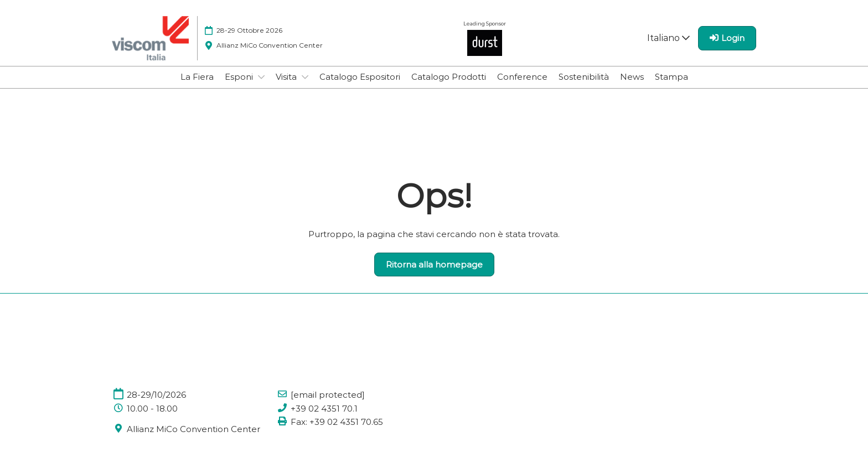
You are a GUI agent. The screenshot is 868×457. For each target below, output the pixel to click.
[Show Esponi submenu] (261, 77)
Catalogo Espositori (360, 77)
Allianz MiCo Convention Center (193, 429)
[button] (434, 265)
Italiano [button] (668, 38)
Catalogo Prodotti (449, 77)
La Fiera (197, 77)
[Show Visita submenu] (305, 77)
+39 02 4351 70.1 (324, 409)
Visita (287, 77)
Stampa (671, 77)
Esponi (240, 77)
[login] (727, 38)
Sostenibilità (584, 77)
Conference (522, 77)
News (632, 77)
